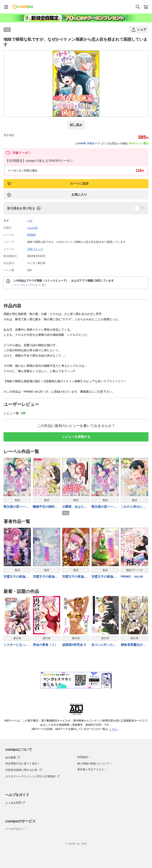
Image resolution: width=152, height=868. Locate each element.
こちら (113, 729)
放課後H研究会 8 (74, 645)
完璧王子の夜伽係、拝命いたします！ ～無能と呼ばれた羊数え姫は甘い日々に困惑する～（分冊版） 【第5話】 (17, 577)
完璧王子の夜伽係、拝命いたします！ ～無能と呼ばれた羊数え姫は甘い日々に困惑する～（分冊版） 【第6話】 (46, 577)
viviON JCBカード (91, 143)
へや (30, 221)
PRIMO (31, 235)
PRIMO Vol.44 (132, 577)
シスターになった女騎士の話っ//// (16, 645)
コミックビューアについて (29, 285)
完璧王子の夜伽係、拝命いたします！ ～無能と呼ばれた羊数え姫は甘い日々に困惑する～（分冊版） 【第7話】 (75, 577)
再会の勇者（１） (45, 645)
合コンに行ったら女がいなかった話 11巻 (104, 645)
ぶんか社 (32, 228)
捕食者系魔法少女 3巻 (133, 645)
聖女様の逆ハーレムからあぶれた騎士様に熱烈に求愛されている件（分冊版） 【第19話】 (16, 507)
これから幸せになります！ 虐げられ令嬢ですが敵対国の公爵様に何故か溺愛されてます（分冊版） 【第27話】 (134, 507)
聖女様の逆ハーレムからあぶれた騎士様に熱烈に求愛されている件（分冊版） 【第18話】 (104, 507)
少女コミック (35, 249)
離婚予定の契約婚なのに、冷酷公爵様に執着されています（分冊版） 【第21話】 (45, 507)
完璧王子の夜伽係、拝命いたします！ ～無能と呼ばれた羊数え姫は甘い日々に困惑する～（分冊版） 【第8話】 (104, 577)
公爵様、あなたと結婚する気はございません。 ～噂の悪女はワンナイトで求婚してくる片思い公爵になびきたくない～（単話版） (75, 507)
